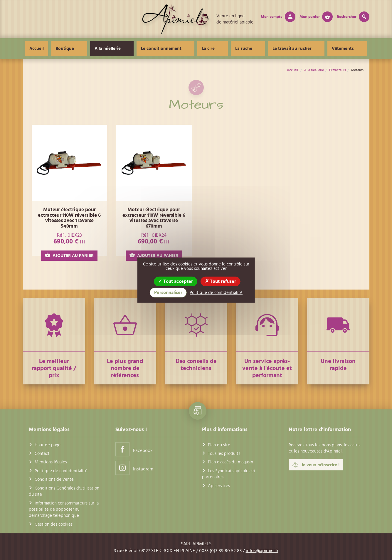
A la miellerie (129, 49)
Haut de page (48, 445)
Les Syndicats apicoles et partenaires (229, 474)
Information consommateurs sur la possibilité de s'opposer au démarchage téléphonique (64, 509)
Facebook (134, 449)
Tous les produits (224, 454)
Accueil (67, 49)
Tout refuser (221, 281)
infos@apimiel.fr (262, 551)
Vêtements (321, 49)
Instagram (134, 468)
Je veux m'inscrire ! (316, 465)
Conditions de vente (54, 479)
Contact (42, 454)
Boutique (95, 49)
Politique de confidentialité (61, 471)
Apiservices (219, 486)
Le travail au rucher (279, 49)
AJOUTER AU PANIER (69, 255)
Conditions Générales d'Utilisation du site (64, 491)
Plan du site (219, 445)
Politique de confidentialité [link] (216, 293)
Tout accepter (176, 281)
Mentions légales (51, 462)
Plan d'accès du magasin (231, 462)
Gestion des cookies (54, 524)
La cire (213, 49)
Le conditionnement (174, 49)
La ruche (239, 49)
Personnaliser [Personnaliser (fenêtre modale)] (168, 292)
